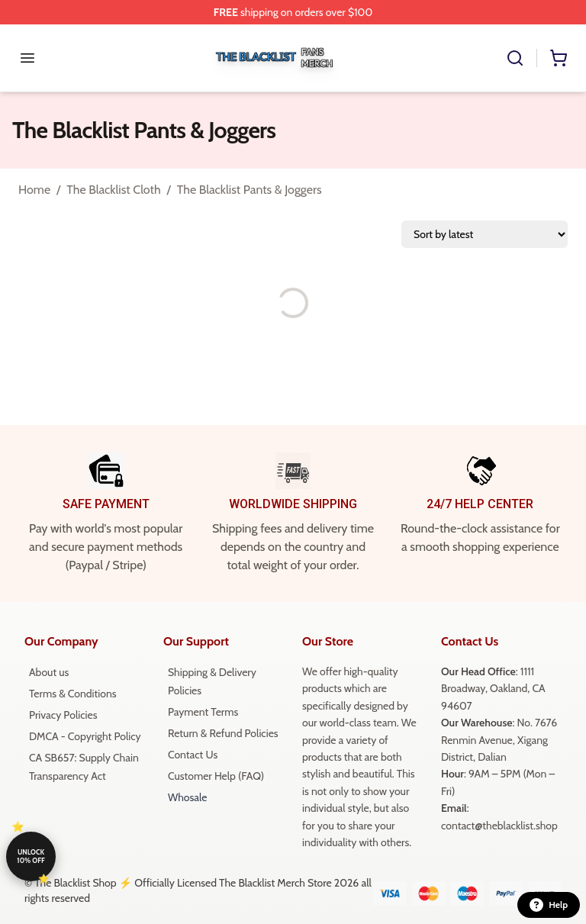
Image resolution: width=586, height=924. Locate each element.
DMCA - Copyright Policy (85, 736)
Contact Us (193, 755)
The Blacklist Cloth (113, 190)
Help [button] (549, 905)
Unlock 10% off (31, 856)
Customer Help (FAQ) (216, 776)
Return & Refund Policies (223, 733)
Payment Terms (203, 712)
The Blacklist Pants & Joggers (250, 190)
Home (34, 190)
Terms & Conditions (73, 694)
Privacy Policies (63, 715)
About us (49, 672)
